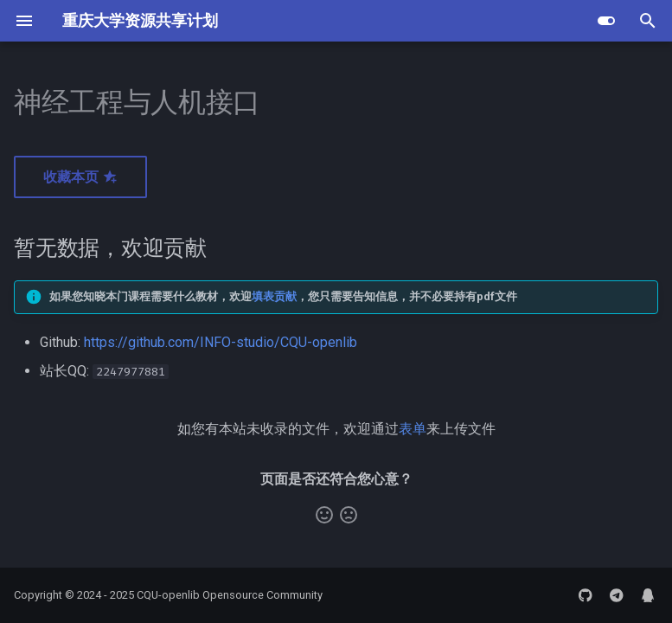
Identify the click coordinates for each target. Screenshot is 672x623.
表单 (413, 429)
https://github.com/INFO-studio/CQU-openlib (221, 342)
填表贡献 (274, 296)
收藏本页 (80, 177)
